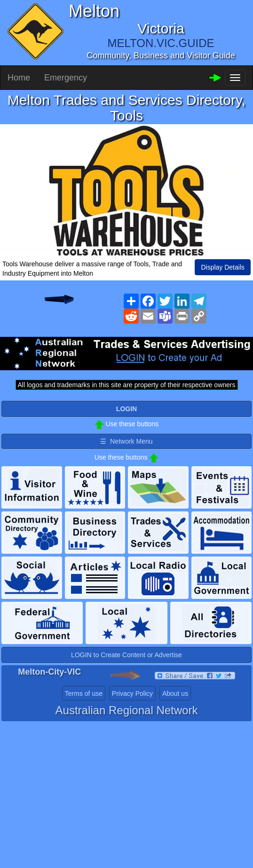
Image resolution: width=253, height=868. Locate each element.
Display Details (223, 267)
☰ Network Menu (126, 441)
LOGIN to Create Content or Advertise (126, 655)
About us (175, 693)
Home (19, 78)
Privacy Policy (132, 693)
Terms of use (84, 693)
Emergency (66, 78)
